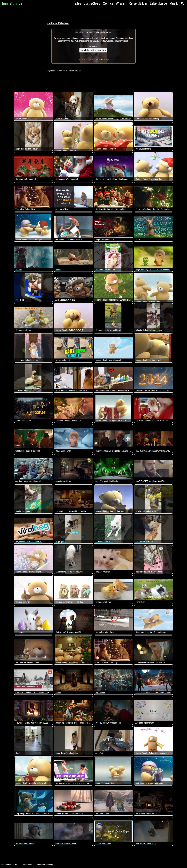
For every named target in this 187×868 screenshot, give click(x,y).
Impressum (27, 865)
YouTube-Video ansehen (93, 50)
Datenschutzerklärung (45, 865)
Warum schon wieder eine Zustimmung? (93, 60)
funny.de (12, 3)
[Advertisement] (21, 45)
